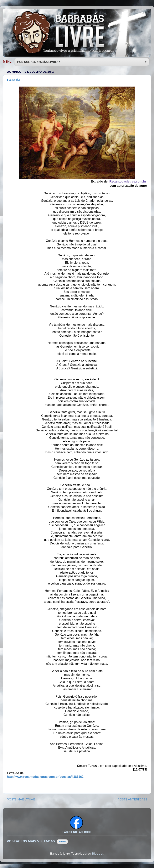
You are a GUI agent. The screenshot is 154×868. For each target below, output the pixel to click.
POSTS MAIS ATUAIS (21, 799)
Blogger (98, 854)
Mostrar (62, 842)
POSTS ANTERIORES (132, 799)
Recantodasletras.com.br (128, 181)
